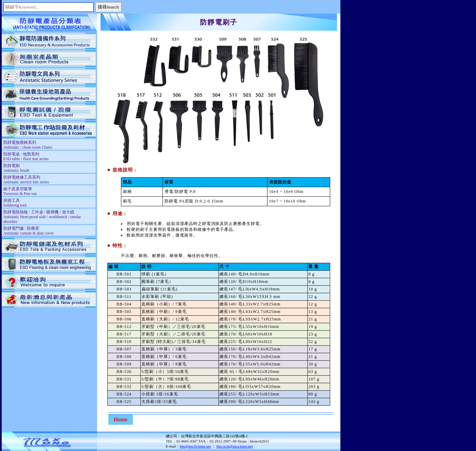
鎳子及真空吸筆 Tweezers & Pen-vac (20, 191)
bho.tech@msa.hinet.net (234, 446)
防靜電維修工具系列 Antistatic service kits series (26, 180)
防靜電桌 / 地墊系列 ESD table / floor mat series (26, 156)
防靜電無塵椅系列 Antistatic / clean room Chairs (28, 145)
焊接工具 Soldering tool (15, 203)
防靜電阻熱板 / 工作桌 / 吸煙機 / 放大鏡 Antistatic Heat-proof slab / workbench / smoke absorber (42, 217)
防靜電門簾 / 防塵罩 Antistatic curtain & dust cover (29, 231)
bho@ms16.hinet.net (195, 446)
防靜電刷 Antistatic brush (16, 168)
